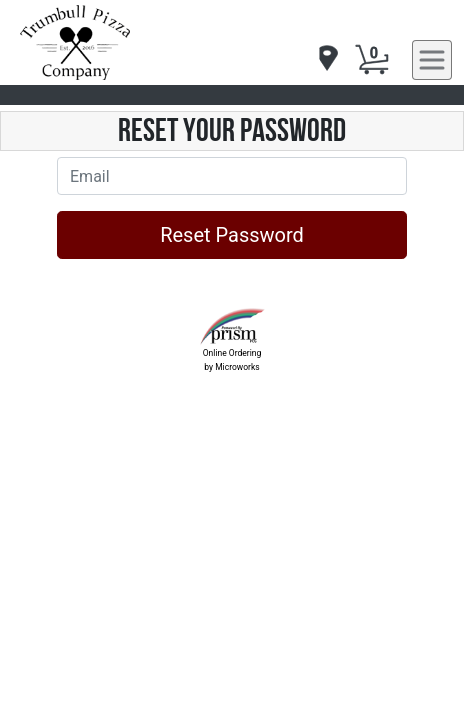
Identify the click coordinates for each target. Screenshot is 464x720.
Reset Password (232, 235)
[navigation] (327, 59)
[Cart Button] (372, 60)
